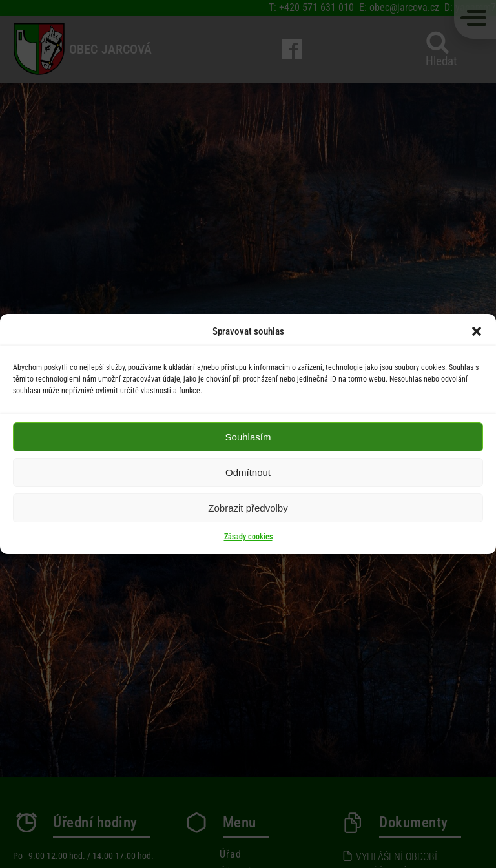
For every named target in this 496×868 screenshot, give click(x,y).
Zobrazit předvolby (248, 508)
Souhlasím (248, 437)
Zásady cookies (248, 537)
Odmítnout (248, 472)
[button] (477, 331)
